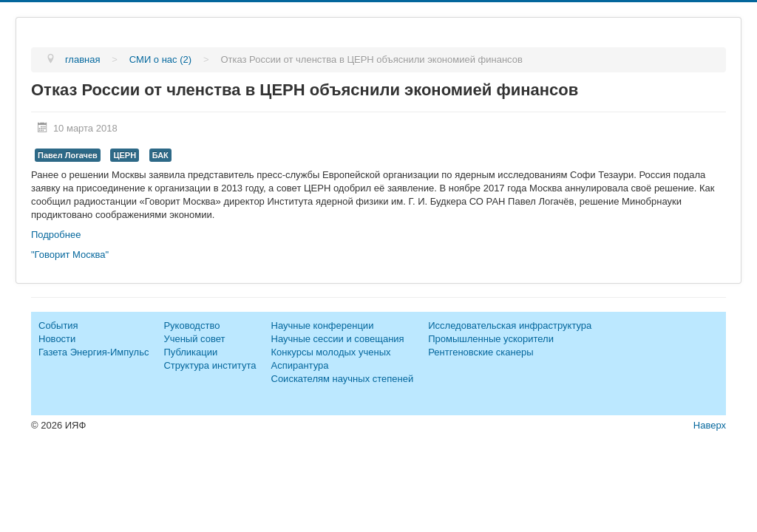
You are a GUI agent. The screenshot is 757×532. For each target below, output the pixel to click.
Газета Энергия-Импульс (94, 352)
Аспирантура (300, 365)
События (58, 325)
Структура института (210, 365)
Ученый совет (194, 339)
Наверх (710, 425)
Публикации (190, 352)
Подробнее (56, 235)
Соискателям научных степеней (343, 379)
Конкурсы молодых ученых (331, 352)
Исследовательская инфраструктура (510, 325)
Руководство (191, 325)
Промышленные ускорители (491, 339)
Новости (57, 339)
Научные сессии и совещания (338, 339)
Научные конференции (323, 325)
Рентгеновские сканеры (481, 352)
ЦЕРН (125, 155)
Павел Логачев (68, 155)
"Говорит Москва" (70, 255)
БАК (160, 155)
